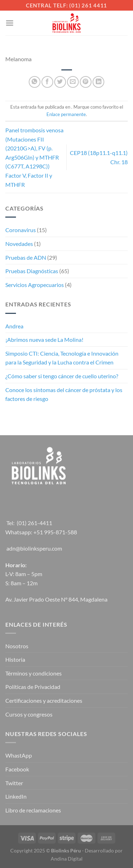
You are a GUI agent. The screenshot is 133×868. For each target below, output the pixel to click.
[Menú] (10, 23)
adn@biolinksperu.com (34, 548)
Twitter (14, 783)
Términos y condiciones (34, 673)
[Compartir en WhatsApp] (35, 82)
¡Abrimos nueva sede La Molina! (44, 340)
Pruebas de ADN (26, 257)
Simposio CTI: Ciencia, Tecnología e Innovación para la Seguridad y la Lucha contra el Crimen (62, 358)
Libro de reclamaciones (33, 810)
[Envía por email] (73, 82)
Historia (15, 659)
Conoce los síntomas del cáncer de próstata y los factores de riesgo (64, 394)
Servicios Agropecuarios (35, 285)
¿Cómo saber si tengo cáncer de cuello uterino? (62, 376)
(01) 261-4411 (34, 523)
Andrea (14, 326)
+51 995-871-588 (55, 532)
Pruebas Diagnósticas (32, 271)
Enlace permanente (66, 114)
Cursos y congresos (29, 714)
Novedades (19, 244)
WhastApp (19, 755)
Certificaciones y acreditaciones (44, 700)
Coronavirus (21, 230)
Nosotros (17, 646)
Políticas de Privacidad (33, 687)
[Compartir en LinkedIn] (98, 82)
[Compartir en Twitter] (60, 82)
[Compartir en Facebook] (47, 82)
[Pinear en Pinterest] (86, 82)
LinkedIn (16, 796)
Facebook (17, 769)
